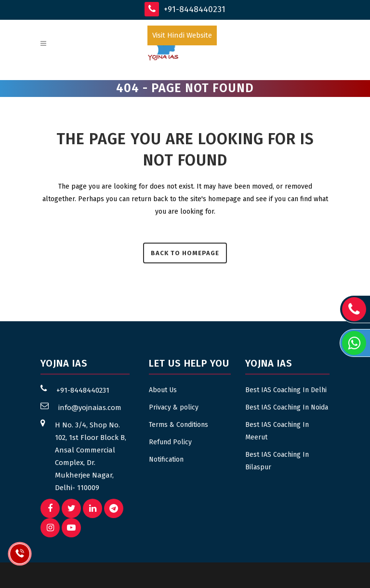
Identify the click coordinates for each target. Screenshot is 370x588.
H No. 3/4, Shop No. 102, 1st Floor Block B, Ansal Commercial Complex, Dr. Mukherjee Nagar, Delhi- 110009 (91, 456)
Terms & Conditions (178, 425)
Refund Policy (170, 442)
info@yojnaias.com (90, 408)
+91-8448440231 (185, 9)
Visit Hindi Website (182, 35)
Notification (166, 459)
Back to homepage (185, 253)
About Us (163, 390)
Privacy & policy (174, 407)
